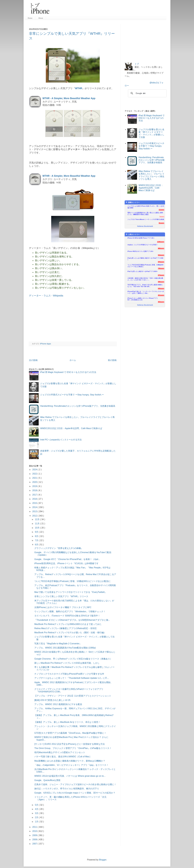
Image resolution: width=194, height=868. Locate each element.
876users (161, 262)
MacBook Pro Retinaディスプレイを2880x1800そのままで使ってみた (68, 624)
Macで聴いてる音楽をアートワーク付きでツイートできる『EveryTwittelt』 (71, 592)
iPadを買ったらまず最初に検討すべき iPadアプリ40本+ (145, 259)
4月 (37, 809)
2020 (35, 482)
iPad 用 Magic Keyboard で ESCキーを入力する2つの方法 (68, 372)
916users (161, 255)
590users (161, 282)
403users (161, 302)
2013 (35, 511)
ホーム (73, 360)
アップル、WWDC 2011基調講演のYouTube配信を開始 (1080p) (65, 648)
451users (161, 295)
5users (162, 216)
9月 (37, 532)
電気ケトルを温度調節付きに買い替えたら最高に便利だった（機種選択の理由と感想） (145, 214)
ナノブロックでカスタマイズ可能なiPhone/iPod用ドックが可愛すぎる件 (69, 674)
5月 (37, 805)
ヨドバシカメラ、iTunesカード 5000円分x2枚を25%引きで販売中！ (67, 616)
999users (161, 248)
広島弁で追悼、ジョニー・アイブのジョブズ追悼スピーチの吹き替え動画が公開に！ (75, 784)
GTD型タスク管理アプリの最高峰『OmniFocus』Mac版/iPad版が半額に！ (70, 733)
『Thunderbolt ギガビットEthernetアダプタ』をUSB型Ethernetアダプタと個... (72, 620)
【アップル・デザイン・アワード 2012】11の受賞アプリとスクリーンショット (73, 696)
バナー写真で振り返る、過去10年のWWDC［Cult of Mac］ (63, 757)
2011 (35, 827)
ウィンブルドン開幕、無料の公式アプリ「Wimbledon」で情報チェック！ (70, 612)
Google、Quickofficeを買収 (47, 780)
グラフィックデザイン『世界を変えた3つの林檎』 (59, 548)
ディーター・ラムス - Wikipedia (46, 296)
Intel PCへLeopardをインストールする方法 (61, 440)
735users (161, 268)
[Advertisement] (109, 9)
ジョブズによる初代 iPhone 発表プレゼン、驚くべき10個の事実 (146, 207)
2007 (35, 844)
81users (161, 223)
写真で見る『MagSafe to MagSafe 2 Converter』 (58, 644)
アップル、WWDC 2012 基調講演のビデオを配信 (58, 704)
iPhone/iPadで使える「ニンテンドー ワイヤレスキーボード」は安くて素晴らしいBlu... (146, 292)
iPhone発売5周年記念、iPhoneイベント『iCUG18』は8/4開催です (66, 563)
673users (161, 275)
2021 (35, 478)
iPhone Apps (45, 344)
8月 (37, 536)
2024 (35, 470)
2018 (35, 490)
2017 (35, 495)
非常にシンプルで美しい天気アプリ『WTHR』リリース (61, 596)
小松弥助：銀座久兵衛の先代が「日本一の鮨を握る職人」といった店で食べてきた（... (145, 279)
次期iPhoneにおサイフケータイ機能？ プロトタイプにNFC (63, 607)
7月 (37, 540)
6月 (37, 545)
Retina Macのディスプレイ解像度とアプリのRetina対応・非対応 (66, 628)
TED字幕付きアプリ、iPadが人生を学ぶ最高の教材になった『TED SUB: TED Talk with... (145, 286)
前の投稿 (112, 360)
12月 (37, 519)
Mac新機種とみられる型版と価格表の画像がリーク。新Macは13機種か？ (70, 761)
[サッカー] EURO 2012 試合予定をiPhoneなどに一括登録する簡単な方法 (70, 744)
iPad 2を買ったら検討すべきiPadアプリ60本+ (143, 271)
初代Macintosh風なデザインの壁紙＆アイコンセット (60, 752)
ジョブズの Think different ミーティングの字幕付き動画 (146, 219)
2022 (35, 474)
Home (30, 18)
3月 (37, 813)
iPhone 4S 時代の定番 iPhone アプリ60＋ (141, 238)
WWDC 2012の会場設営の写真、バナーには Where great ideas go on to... (70, 776)
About (41, 18)
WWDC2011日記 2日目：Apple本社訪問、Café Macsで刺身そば (71, 428)
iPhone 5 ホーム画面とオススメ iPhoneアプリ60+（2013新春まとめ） (143, 299)
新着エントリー (133, 202)
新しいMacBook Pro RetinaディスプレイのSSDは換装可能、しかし (67, 663)
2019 (35, 486)
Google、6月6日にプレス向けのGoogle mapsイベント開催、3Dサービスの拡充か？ (75, 793)
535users (161, 288)
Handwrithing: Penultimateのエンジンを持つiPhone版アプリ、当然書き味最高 (78, 406)
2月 (37, 817)
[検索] (147, 93)
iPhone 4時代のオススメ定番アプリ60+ (140, 251)
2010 (35, 831)
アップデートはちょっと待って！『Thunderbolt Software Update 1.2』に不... (72, 678)
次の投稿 (33, 360)
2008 (35, 840)
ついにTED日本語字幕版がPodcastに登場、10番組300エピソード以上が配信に (72, 581)
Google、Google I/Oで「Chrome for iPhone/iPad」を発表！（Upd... (67, 559)
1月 (37, 822)
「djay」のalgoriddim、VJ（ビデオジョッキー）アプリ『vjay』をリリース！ (71, 765)
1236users (161, 242)
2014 (35, 507)
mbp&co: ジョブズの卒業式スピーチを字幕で (142, 245)
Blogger (103, 860)
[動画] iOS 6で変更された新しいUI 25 (52, 700)
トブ (137, 64)
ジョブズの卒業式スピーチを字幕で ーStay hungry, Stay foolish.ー (72, 395)
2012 (35, 516)
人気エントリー (133, 234)
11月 (37, 524)
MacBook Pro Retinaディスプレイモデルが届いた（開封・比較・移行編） (70, 633)
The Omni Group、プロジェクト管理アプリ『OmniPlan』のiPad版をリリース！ (73, 748)
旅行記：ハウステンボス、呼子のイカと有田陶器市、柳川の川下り (67, 789)
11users (161, 210)
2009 (35, 835)
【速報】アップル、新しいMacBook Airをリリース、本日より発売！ (67, 722)
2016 (35, 499)
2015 (35, 503)
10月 (37, 528)
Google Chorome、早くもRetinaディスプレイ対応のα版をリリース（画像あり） (73, 659)
